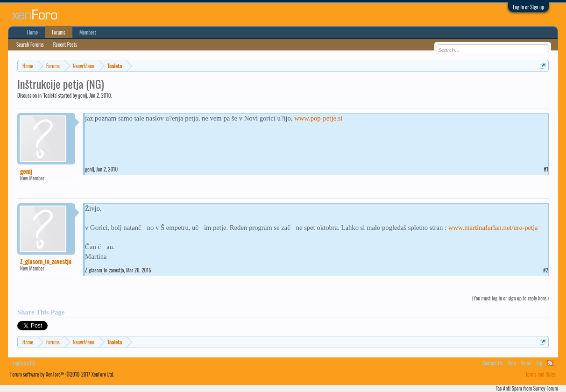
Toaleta (50, 95)
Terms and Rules (541, 374)
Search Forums (30, 44)
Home (32, 32)
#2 (546, 270)
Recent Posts (65, 44)
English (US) (24, 363)
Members (88, 32)
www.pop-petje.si (318, 118)
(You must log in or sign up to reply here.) (510, 298)
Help (511, 363)
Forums (59, 32)
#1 (546, 169)
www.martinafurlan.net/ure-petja (493, 228)
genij (82, 95)
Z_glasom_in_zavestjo (46, 261)
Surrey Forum (546, 388)
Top (539, 363)
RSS (550, 363)
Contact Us (493, 363)
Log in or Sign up (528, 7)
